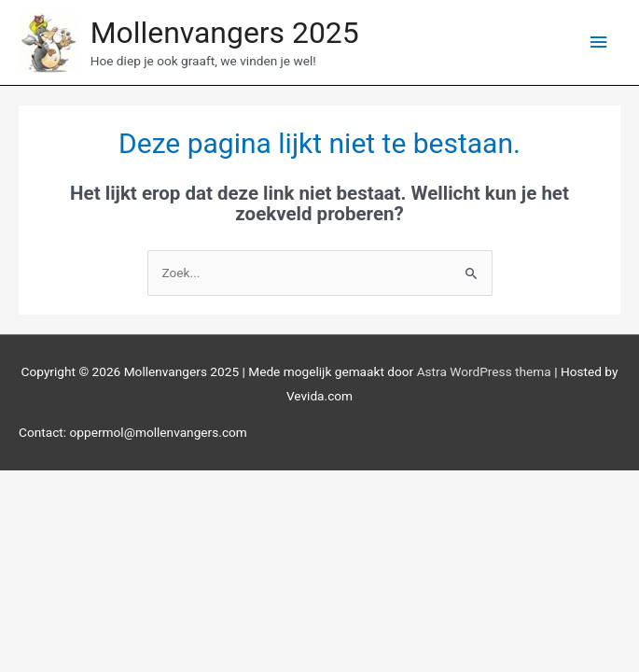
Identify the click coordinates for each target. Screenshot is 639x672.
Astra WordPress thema (484, 371)
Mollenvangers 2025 (225, 33)
